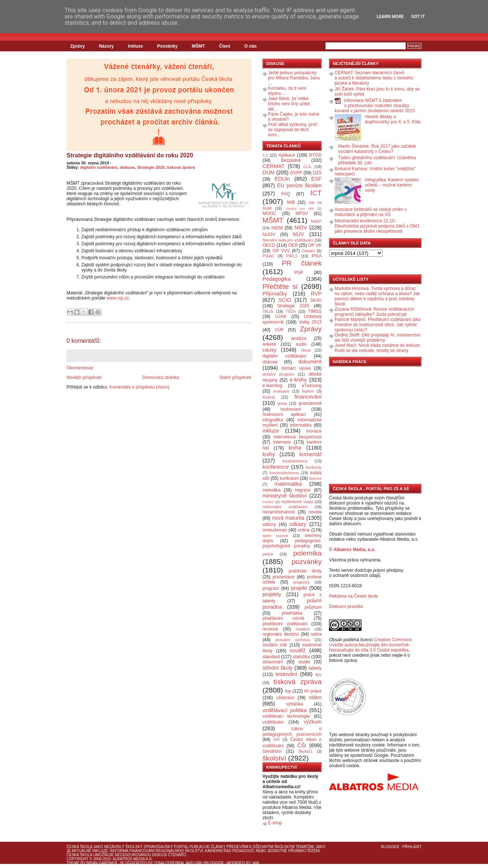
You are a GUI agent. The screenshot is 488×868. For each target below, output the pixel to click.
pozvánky (307, 562)
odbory (269, 524)
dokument (310, 362)
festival (269, 397)
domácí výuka (296, 368)
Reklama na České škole (354, 596)
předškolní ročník (283, 618)
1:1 (265, 155)
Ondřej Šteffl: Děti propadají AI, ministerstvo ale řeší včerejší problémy (378, 338)
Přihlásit (412, 847)
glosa (282, 403)
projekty (272, 594)
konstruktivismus (284, 473)
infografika (273, 420)
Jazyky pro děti (300, 209)
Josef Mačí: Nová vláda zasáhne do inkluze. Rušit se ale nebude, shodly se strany (378, 348)
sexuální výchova (293, 640)
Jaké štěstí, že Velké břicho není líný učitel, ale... (289, 104)
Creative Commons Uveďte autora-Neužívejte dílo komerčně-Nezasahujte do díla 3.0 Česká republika (370, 645)
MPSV (302, 213)
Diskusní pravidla (346, 606)
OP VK (315, 245)
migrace (303, 490)
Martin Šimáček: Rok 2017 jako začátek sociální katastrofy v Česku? (377, 149)
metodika (272, 490)
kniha (295, 448)
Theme (73, 863)
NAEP (316, 221)
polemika (307, 553)
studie (304, 662)
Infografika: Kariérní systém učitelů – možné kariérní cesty (392, 185)
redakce (303, 629)
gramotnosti (310, 403)
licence (315, 478)
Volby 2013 (310, 322)
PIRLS (292, 256)
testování (286, 674)
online (304, 530)
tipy (318, 674)
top (288, 691)
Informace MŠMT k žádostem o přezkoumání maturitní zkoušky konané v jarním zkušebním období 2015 (375, 106)
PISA (317, 256)
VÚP (279, 330)
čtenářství (272, 751)
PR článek (302, 263)
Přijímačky (275, 294)
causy (270, 350)
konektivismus (295, 461)
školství (274, 758)
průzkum (313, 607)
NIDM (277, 228)
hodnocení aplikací (284, 414)
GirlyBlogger (209, 863)
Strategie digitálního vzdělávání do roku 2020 (130, 155)
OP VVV (281, 251)
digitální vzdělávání (99, 167)
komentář (311, 454)
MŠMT (198, 46)
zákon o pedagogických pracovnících (292, 732)
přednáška (292, 613)
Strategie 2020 (151, 167)
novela (315, 512)
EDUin (282, 179)
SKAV (316, 300)
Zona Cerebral (169, 863)
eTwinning (312, 386)
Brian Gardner (102, 863)
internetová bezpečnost (298, 437)
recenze (270, 629)
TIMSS (315, 311)
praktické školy (305, 571)
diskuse (127, 167)
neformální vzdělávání (285, 507)
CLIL (307, 167)
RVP (316, 294)
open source (275, 536)
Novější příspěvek (84, 377)
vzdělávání (273, 722)
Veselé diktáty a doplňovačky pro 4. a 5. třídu (393, 119)
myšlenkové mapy (297, 502)
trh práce (313, 691)
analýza (299, 338)
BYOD (315, 155)
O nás (250, 46)
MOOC (269, 213)
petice (268, 554)
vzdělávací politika (285, 710)
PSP (299, 273)
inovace (314, 431)
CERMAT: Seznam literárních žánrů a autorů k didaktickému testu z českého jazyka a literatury (374, 78)
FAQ (286, 194)
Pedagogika (277, 279)
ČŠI (302, 745)
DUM (269, 172)
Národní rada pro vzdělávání (288, 240)
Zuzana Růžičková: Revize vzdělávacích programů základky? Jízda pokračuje (374, 312)
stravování (273, 662)
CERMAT (274, 166)
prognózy (301, 582)
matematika (288, 484)
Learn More (390, 17)
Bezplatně (291, 160)
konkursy (314, 467)
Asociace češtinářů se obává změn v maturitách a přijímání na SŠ (371, 212)
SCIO (284, 300)
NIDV (301, 228)
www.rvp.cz (118, 298)
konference (276, 467)
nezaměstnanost (279, 512)
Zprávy (77, 46)
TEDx (291, 311)
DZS (317, 173)
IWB (291, 202)
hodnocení (291, 409)
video (315, 697)
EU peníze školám (299, 185)
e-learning (272, 386)
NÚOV (269, 235)
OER (293, 245)
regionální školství (281, 634)
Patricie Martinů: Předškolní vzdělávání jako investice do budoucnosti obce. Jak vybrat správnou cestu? (378, 325)
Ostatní (309, 251)
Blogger (390, 847)
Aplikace (287, 155)
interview (282, 442)
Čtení (224, 46)
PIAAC (268, 256)
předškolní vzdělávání (285, 624)
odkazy (298, 524)
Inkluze (135, 46)
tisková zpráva (181, 167)
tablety (315, 668)
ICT (316, 193)
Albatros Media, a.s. (354, 550)
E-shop (275, 823)
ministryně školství (285, 496)
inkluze (271, 431)
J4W (255, 863)
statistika (301, 657)
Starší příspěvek (235, 377)
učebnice (285, 698)
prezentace (283, 577)
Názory (106, 46)
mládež (268, 502)
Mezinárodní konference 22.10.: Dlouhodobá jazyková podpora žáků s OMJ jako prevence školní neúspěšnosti (377, 226)
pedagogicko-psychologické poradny (292, 543)
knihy (269, 454)
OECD (269, 245)
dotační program (278, 374)
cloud (306, 350)
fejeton (308, 391)
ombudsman (275, 530)
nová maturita (288, 518)
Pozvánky (167, 46)
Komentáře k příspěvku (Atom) (139, 387)
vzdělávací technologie (286, 716)
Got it (418, 17)
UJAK (281, 317)
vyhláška (294, 704)
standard (271, 657)
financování (308, 397)
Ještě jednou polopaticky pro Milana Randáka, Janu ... (294, 78)
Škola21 (306, 751)
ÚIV (277, 739)
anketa (269, 344)
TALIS (268, 311)
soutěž (298, 650)
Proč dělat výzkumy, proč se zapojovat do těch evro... (293, 130)
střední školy (278, 668)
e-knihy (298, 380)
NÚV (298, 234)
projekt (299, 588)
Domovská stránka (161, 377)
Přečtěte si (280, 286)
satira (316, 634)
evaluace (281, 391)
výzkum (313, 722)
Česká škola (79, 847)
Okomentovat (80, 368)
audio (301, 344)
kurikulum (289, 478)
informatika (301, 425)
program (271, 588)
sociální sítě (275, 645)
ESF (316, 179)
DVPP (296, 173)
